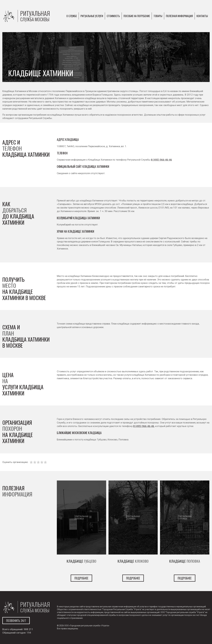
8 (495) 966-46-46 (162, 160)
